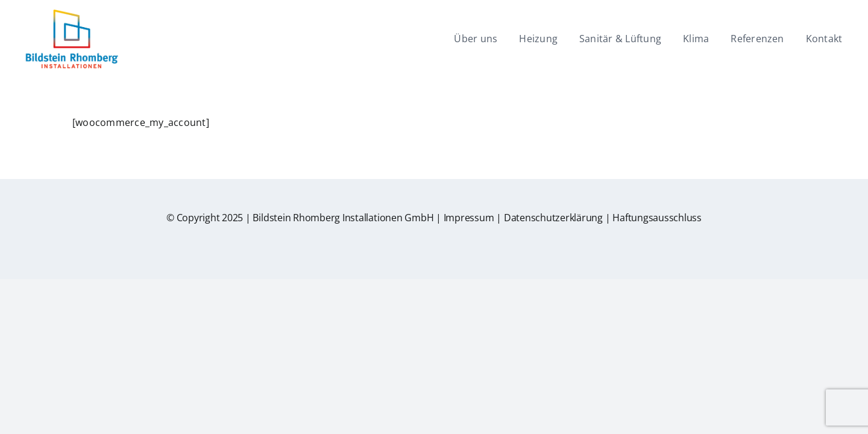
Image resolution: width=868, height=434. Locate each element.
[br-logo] (71, 14)
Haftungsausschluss (657, 218)
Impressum (469, 218)
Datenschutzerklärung (553, 218)
